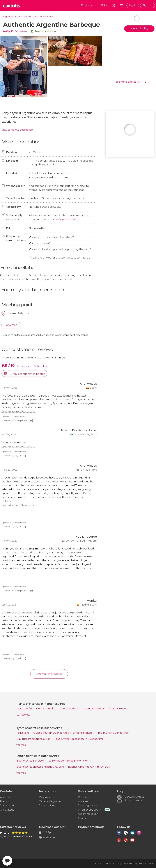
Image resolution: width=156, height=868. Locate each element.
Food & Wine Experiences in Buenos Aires (79, 739)
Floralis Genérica (46, 709)
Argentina (8, 17)
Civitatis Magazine (50, 801)
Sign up (147, 5)
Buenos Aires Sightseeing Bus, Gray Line (40, 767)
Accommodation (88, 814)
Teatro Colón (24, 709)
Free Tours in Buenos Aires (113, 733)
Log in (133, 5)
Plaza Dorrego (118, 709)
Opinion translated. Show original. (18, 411)
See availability (139, 29)
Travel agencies (87, 805)
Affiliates (83, 801)
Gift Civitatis (7, 810)
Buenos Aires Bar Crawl (31, 761)
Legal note (122, 864)
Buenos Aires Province (27, 17)
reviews (23, 31)
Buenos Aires (47, 17)
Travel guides (47, 805)
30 (16, 31)
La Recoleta (23, 715)
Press (3, 801)
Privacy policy (137, 864)
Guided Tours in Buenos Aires (51, 733)
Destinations (47, 797)
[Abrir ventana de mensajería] (7, 861)
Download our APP (52, 827)
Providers (84, 797)
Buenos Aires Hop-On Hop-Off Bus (89, 767)
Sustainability (8, 805)
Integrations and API (91, 810)
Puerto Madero (69, 709)
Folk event (23, 733)
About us (6, 797)
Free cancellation (45, 31)
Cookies (150, 864)
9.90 (8, 31)
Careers (83, 818)
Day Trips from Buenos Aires (34, 739)
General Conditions (105, 864)
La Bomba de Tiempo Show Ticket (69, 761)
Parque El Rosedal (94, 709)
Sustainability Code (66, 219)
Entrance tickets (83, 733)
